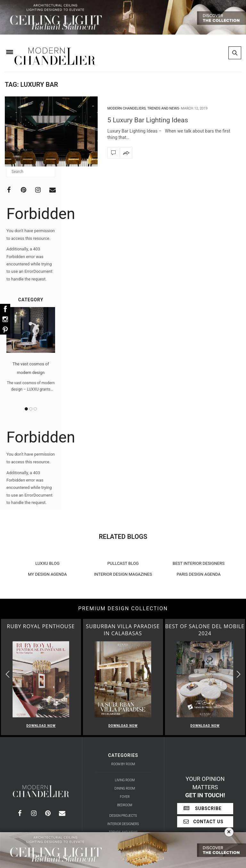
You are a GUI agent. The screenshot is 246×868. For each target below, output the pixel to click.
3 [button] (35, 409)
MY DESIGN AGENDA (47, 574)
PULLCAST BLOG (123, 563)
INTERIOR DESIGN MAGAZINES (123, 574)
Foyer (125, 797)
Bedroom (125, 805)
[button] (238, 674)
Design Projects (123, 816)
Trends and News (163, 108)
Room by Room (123, 764)
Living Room (125, 780)
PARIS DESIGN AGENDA (199, 574)
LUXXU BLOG (47, 563)
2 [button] (31, 409)
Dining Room (125, 788)
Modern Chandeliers (127, 108)
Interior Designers (123, 824)
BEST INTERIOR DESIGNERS (199, 563)
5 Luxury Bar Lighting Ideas (148, 120)
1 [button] (26, 409)
